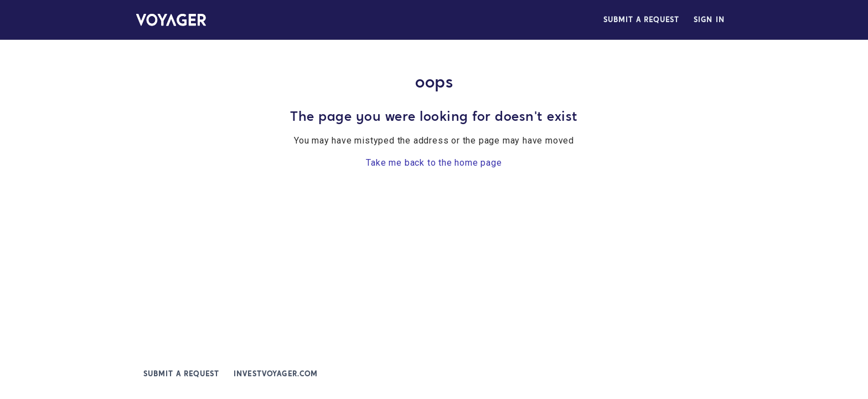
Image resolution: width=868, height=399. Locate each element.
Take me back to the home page (434, 163)
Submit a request (641, 20)
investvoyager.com (275, 374)
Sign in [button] (709, 20)
